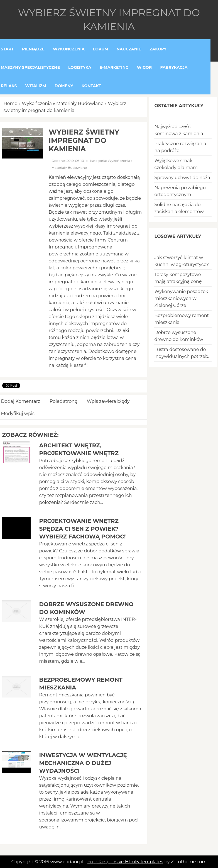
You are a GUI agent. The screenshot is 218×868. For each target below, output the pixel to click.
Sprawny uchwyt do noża (182, 178)
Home (11, 103)
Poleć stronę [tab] (63, 401)
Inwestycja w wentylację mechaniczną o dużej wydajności (83, 763)
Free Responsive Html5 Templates (125, 862)
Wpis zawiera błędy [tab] (108, 401)
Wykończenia (37, 103)
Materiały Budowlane (80, 103)
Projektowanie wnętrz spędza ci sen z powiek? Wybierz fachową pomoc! (82, 529)
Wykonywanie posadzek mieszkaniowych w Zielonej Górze (181, 298)
